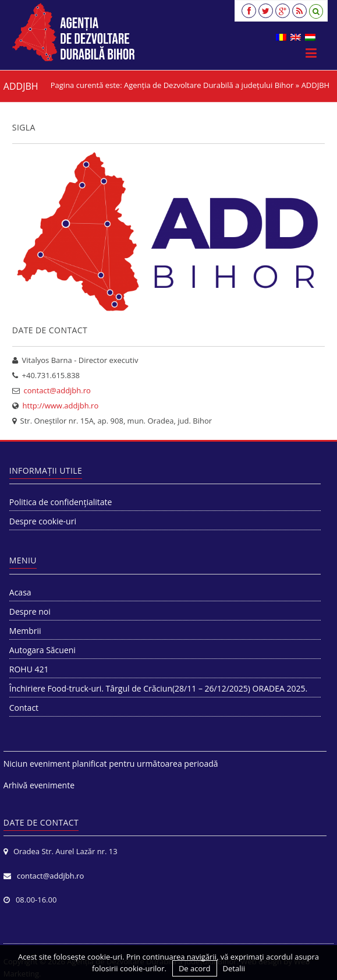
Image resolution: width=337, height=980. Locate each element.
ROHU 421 (29, 669)
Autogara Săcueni (42, 650)
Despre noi (30, 611)
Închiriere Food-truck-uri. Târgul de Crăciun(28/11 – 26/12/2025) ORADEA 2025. (158, 688)
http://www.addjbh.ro (61, 406)
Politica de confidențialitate (61, 502)
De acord (195, 968)
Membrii (25, 631)
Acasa (20, 592)
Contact (24, 708)
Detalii (234, 968)
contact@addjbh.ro (57, 390)
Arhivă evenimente (39, 785)
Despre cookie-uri (43, 521)
